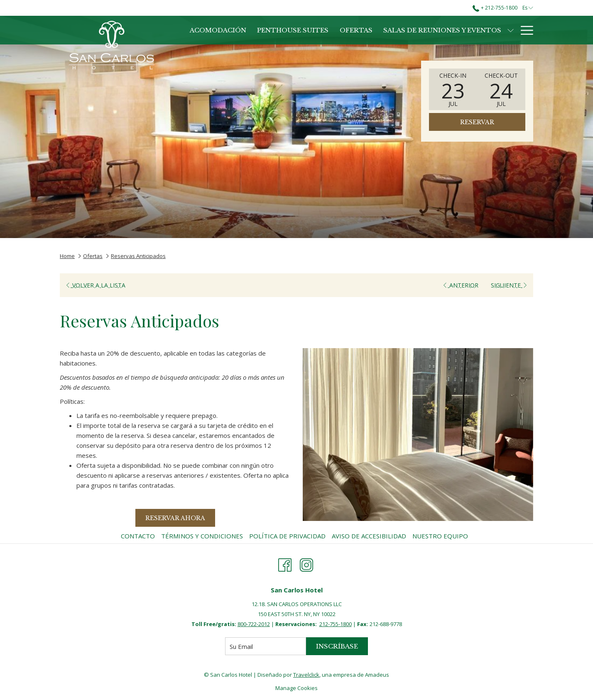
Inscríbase (337, 646)
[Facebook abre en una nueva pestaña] (285, 564)
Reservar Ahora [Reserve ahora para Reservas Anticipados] (175, 518)
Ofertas (93, 256)
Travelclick (306, 675)
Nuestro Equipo (440, 536)
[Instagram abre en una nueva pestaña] (306, 564)
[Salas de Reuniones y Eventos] (442, 30)
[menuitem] (139, 536)
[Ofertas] (356, 30)
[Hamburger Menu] (524, 30)
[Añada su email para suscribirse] (266, 646)
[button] (453, 89)
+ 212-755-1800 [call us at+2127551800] (495, 8)
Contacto (138, 536)
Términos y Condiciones (202, 536)
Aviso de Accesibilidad (369, 536)
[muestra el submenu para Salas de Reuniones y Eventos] (511, 30)
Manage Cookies (296, 688)
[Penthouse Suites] (293, 30)
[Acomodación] (218, 30)
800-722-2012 (254, 624)
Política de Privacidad (287, 536)
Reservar (477, 122)
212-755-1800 (336, 624)
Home (67, 256)
